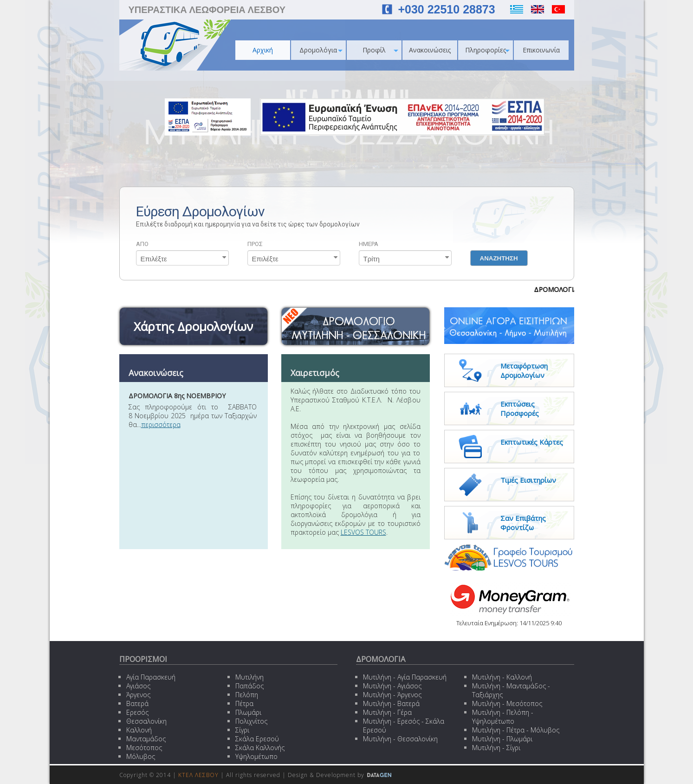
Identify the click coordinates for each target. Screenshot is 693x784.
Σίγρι (242, 730)
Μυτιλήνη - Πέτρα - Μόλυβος (516, 730)
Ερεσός (137, 712)
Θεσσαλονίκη (146, 721)
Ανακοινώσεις (430, 50)
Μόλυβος (141, 756)
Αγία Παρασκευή (151, 677)
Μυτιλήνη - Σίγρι (496, 748)
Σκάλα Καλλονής (260, 748)
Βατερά (137, 703)
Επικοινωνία (541, 50)
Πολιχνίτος (251, 721)
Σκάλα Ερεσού (257, 739)
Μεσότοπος (144, 748)
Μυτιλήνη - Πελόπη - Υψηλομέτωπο (503, 717)
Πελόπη (247, 695)
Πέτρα (244, 703)
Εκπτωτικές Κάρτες (532, 442)
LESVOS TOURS (363, 532)
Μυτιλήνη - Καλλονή (502, 677)
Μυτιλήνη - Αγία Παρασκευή (405, 677)
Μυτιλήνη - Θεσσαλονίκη (400, 739)
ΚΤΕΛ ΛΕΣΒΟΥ (198, 775)
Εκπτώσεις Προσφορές (520, 408)
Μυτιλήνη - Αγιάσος (392, 686)
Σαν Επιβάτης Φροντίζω (523, 523)
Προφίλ (380, 50)
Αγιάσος (138, 686)
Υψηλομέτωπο (256, 756)
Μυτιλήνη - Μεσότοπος (507, 703)
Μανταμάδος (146, 739)
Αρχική (263, 50)
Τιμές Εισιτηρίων (528, 480)
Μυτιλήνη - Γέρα (387, 712)
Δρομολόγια (321, 50)
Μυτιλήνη (249, 677)
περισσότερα (161, 424)
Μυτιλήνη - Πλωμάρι (502, 739)
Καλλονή (139, 730)
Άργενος (138, 695)
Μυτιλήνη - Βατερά (391, 703)
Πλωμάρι (248, 712)
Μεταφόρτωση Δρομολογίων (524, 370)
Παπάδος (249, 686)
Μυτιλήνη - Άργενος (392, 695)
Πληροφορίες (487, 50)
